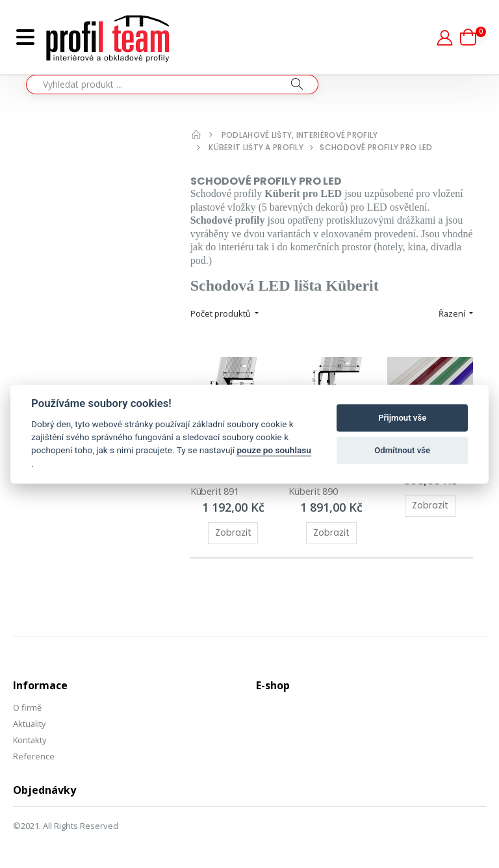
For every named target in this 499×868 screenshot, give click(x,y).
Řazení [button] (453, 313)
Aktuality (30, 719)
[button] (473, 37)
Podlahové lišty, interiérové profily (300, 135)
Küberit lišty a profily (256, 147)
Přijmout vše (402, 418)
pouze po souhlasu (274, 450)
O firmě (27, 703)
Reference (34, 750)
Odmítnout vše (402, 450)
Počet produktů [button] (222, 313)
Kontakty (31, 735)
